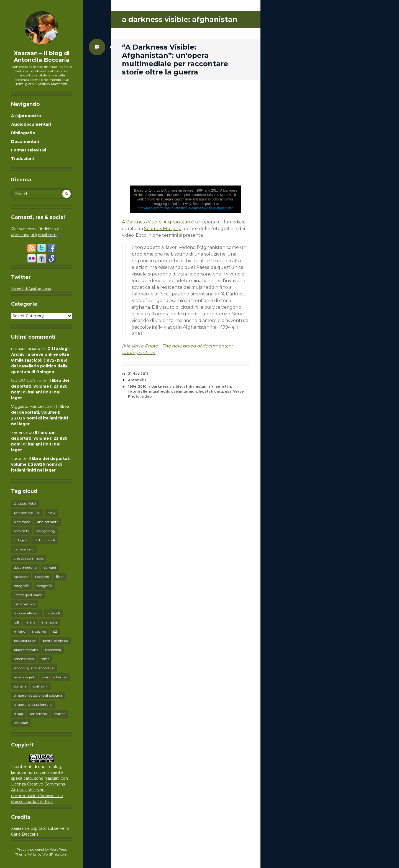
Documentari (25, 141)
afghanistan (220, 386)
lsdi (16, 622)
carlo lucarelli (44, 540)
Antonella (137, 380)
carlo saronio (24, 549)
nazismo (39, 631)
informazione (25, 604)
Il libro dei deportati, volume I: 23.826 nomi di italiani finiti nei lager (41, 464)
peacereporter (25, 641)
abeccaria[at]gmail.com (34, 235)
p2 (55, 631)
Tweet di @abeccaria (31, 289)
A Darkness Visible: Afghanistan (156, 222)
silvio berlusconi (55, 677)
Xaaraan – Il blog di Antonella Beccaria (42, 56)
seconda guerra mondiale (34, 668)
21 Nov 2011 (138, 374)
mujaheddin (160, 391)
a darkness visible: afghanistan (177, 386)
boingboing (46, 531)
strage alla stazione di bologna (38, 695)
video (147, 396)
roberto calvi (24, 659)
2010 (142, 386)
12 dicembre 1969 (27, 513)
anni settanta (48, 522)
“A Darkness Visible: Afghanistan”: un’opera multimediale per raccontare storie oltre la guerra (175, 60)
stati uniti (41, 686)
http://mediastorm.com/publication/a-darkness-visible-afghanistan (186, 208)
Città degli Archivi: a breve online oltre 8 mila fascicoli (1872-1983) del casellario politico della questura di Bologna (40, 360)
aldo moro (22, 522)
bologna (21, 540)
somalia (20, 686)
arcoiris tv (22, 531)
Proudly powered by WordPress (42, 849)
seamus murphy (188, 391)
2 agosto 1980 (25, 503)
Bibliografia (23, 133)
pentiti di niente (55, 641)
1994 (132, 386)
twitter (59, 714)
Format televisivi (29, 150)
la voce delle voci (27, 613)
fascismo (42, 577)
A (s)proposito (26, 116)
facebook (21, 577)
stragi (18, 714)
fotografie (44, 586)
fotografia (22, 586)
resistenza (53, 650)
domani (50, 567)
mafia (30, 622)
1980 (51, 513)
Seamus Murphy (162, 229)
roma (45, 659)
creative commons (29, 558)
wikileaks (21, 723)
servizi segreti (25, 677)
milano (20, 631)
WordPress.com (55, 854)
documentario (25, 567)
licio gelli (53, 613)
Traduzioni (22, 159)
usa (228, 391)
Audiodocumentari (31, 124)
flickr (60, 577)
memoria (50, 622)
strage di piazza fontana (33, 705)
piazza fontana (26, 650)
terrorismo (38, 714)
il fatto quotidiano (28, 595)
